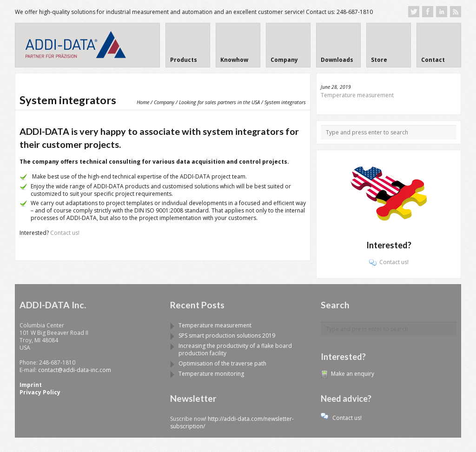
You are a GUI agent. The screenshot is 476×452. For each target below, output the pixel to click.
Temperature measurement (357, 95)
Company (164, 102)
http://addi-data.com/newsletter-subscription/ (232, 422)
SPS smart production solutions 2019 (227, 336)
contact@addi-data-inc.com (75, 370)
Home (143, 102)
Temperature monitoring (211, 374)
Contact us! (65, 233)
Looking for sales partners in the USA (219, 102)
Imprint (31, 385)
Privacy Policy (40, 392)
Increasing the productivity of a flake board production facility (235, 349)
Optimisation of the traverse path (222, 363)
